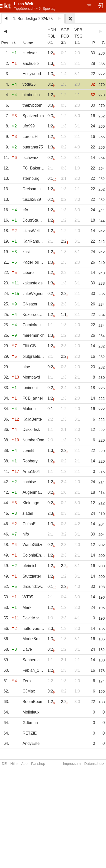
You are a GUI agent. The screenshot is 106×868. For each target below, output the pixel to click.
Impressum (72, 764)
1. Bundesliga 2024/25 (33, 19)
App (24, 764)
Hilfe (14, 764)
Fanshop (38, 764)
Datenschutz (94, 764)
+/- (14, 43)
